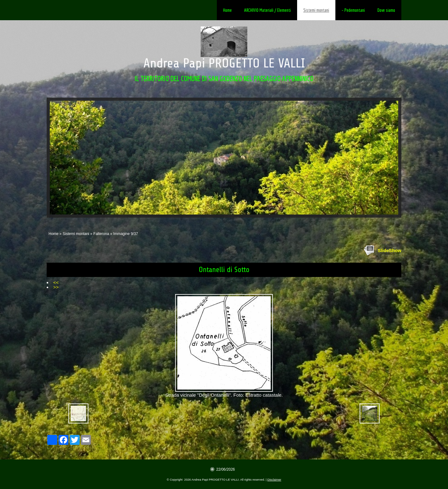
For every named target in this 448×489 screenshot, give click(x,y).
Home (227, 10)
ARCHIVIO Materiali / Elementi (268, 10)
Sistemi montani (316, 10)
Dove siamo (386, 10)
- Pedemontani (353, 10)
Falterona (101, 234)
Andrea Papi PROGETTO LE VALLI (224, 63)
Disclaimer (274, 480)
